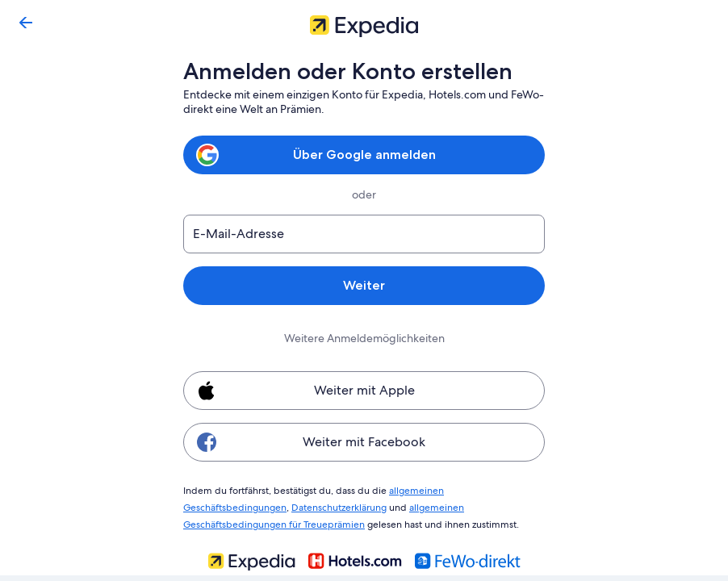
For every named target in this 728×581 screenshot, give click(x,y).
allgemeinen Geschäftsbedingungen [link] (460, 490)
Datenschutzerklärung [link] (230, 505)
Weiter (364, 285)
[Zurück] (26, 23)
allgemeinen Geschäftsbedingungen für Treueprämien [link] (414, 505)
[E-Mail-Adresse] (364, 234)
